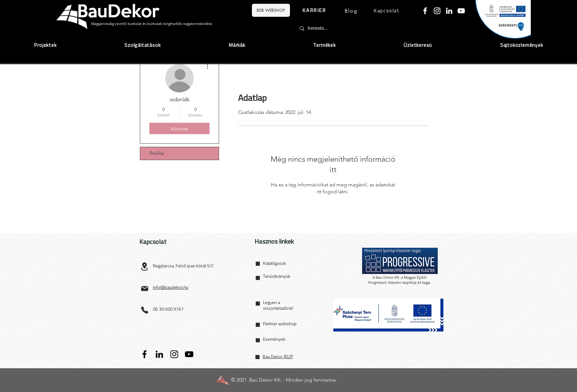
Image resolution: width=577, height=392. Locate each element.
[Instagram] (437, 11)
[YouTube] (461, 11)
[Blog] (351, 11)
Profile (157, 153)
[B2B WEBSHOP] (271, 10)
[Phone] (145, 310)
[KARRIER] (315, 11)
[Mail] (145, 289)
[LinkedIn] (449, 11)
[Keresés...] (351, 28)
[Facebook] (425, 11)
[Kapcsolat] (387, 11)
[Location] (145, 267)
